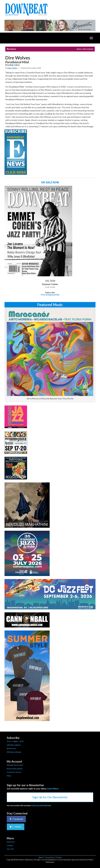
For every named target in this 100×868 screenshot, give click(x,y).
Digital (50, 295)
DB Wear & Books (14, 752)
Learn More (53, 789)
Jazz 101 (10, 849)
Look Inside (50, 287)
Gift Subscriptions (14, 745)
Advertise (11, 842)
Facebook (16, 819)
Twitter (16, 827)
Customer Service (14, 772)
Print (43, 295)
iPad (57, 295)
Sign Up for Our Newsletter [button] (50, 797)
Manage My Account (15, 765)
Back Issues (12, 748)
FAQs (9, 776)
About (41, 857)
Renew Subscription (15, 769)
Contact (10, 845)
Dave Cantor (12, 68)
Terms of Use (50, 857)
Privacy (59, 857)
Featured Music (50, 305)
